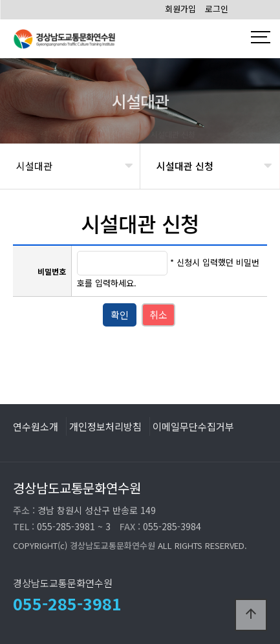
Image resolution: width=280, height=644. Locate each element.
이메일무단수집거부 (193, 426)
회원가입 (180, 9)
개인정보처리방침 (105, 426)
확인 (120, 315)
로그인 (217, 9)
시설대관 (34, 166)
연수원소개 (36, 426)
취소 (158, 315)
